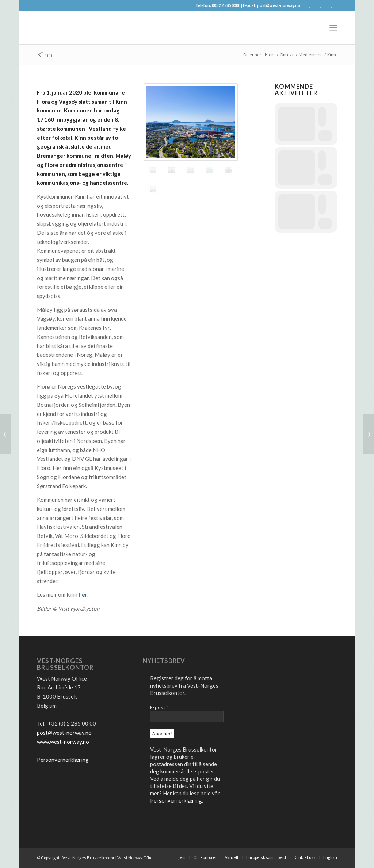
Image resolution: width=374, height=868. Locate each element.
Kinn (45, 54)
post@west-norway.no (64, 733)
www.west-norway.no (63, 742)
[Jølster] (368, 434)
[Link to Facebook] (310, 5)
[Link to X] (320, 5)
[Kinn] (6, 434)
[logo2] (92, 28)
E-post (159, 707)
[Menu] (333, 28)
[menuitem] (333, 28)
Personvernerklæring (63, 760)
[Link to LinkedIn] (332, 5)
